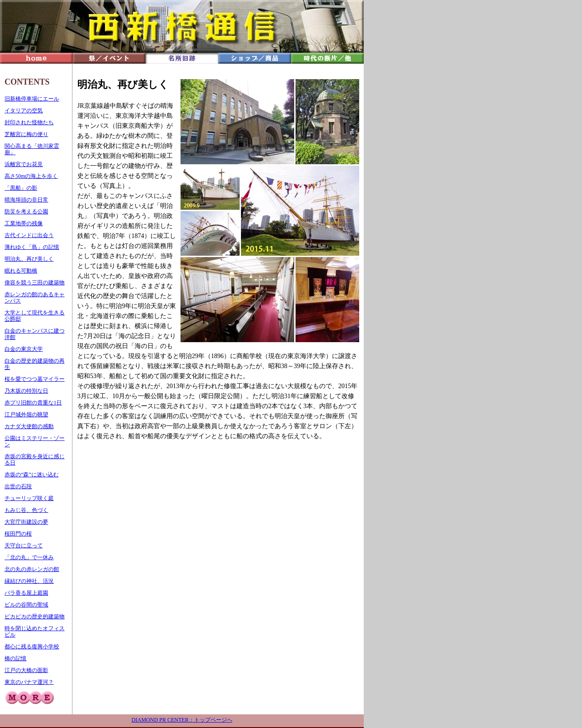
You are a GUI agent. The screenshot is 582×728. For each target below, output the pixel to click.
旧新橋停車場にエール (32, 99)
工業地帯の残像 (24, 223)
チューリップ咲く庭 (29, 498)
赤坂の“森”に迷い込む (32, 475)
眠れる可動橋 (21, 271)
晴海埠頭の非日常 (26, 200)
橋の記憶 (15, 658)
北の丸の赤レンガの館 (32, 569)
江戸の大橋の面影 (26, 670)
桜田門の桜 (18, 534)
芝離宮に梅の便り (26, 134)
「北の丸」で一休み (29, 557)
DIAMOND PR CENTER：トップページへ (182, 720)
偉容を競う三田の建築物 (35, 283)
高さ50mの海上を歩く (31, 176)
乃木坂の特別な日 (26, 391)
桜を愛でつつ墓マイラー (35, 379)
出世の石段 (18, 486)
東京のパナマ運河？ (29, 682)
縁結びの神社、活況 (29, 581)
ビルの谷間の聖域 (26, 605)
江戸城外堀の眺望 (26, 415)
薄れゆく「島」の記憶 (32, 247)
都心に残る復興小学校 (32, 647)
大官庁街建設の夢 (26, 522)
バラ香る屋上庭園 (26, 593)
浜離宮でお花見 (24, 164)
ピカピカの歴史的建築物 (35, 617)
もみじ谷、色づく (26, 510)
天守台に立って (24, 546)
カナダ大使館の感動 (29, 426)
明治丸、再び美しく (29, 259)
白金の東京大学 (24, 349)
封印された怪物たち (29, 122)
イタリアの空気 (24, 111)
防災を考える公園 (26, 212)
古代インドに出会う (29, 235)
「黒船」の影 (21, 188)
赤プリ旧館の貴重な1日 (33, 403)
